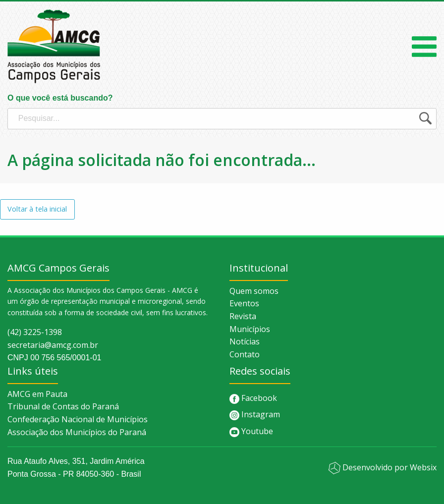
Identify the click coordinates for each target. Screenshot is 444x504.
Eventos (244, 303)
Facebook (253, 398)
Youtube (251, 431)
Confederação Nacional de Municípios (78, 419)
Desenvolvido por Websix (383, 467)
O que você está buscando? (222, 112)
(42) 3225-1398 (35, 332)
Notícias (245, 341)
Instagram (255, 414)
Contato (245, 354)
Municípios (250, 329)
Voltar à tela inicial (37, 209)
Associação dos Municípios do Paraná (77, 432)
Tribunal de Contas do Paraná (63, 406)
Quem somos (254, 291)
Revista (243, 316)
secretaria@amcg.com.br (53, 345)
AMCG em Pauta (37, 394)
